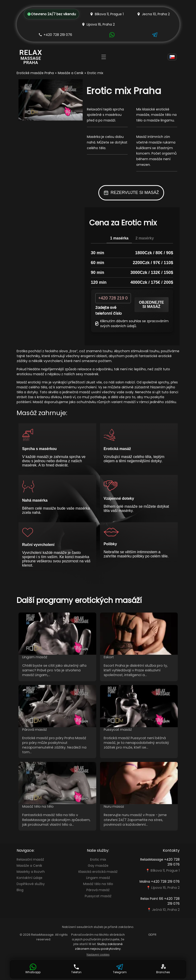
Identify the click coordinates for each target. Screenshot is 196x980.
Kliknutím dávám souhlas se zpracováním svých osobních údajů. (132, 324)
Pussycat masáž (98, 896)
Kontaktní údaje (30, 878)
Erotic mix (98, 859)
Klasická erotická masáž (98, 872)
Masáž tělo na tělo (98, 884)
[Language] (172, 57)
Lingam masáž (98, 878)
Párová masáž (98, 890)
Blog (20, 890)
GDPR (152, 935)
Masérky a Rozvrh (31, 872)
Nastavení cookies (98, 955)
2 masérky (144, 238)
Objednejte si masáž (151, 305)
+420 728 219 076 (55, 35)
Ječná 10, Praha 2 (166, 910)
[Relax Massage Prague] (31, 57)
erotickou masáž (30, 374)
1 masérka (119, 238)
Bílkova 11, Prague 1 (165, 870)
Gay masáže (98, 866)
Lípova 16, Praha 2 (165, 888)
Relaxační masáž (30, 859)
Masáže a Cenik (71, 73)
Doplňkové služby (31, 884)
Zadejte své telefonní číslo (109, 310)
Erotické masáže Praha (35, 73)
